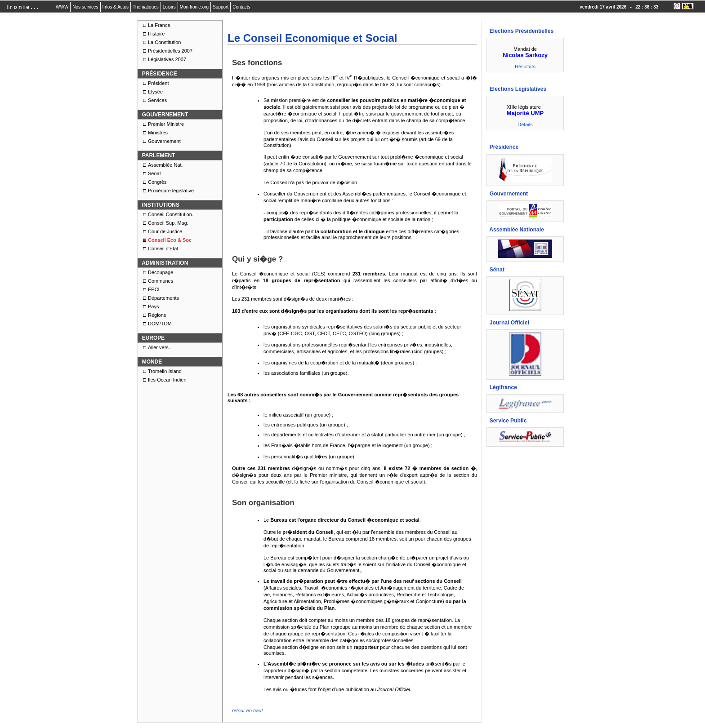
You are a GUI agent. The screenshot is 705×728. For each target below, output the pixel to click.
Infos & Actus (116, 7)
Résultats (525, 67)
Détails (525, 124)
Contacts (241, 7)
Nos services (85, 7)
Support (221, 7)
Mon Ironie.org (194, 7)
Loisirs (169, 7)
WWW (62, 7)
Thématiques (146, 7)
